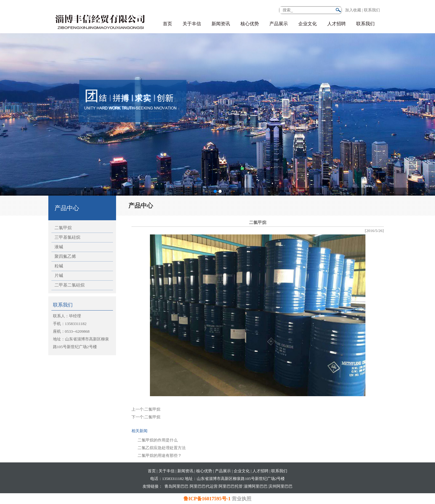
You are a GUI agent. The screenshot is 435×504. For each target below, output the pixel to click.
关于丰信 (192, 24)
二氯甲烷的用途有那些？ (160, 455)
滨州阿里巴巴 (280, 486)
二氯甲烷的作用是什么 (158, 440)
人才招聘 (336, 24)
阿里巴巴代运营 (204, 486)
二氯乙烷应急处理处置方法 (162, 448)
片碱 (59, 276)
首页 (167, 24)
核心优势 (250, 24)
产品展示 (279, 24)
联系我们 (365, 24)
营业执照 (242, 499)
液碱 (59, 247)
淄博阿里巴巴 (256, 486)
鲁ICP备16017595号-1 (208, 499)
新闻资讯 (221, 24)
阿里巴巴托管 (231, 486)
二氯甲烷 (63, 228)
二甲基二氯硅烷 (70, 285)
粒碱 (59, 266)
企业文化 (308, 24)
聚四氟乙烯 (65, 256)
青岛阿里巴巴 (176, 486)
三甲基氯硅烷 (67, 237)
